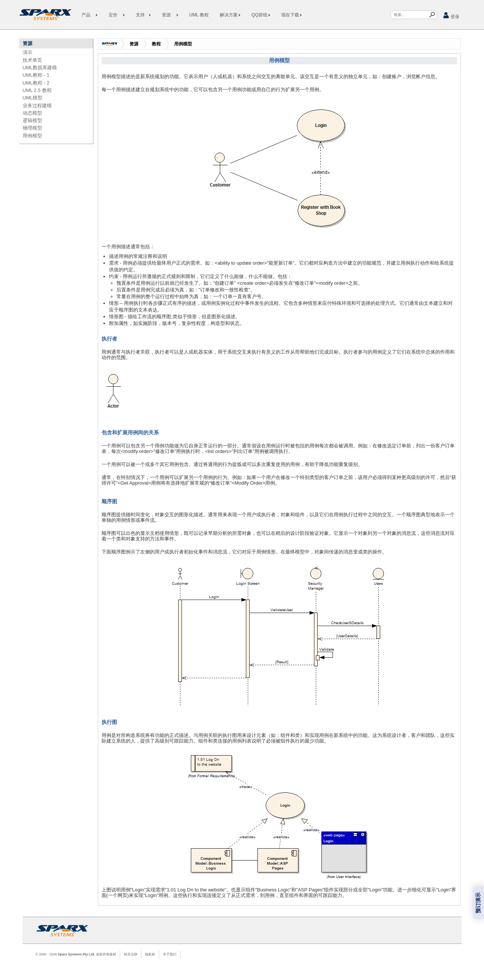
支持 (143, 15)
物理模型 (32, 128)
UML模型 (33, 98)
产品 (89, 15)
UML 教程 (199, 15)
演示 (28, 52)
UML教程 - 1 (36, 75)
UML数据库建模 (40, 68)
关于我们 (170, 954)
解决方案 (230, 15)
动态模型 (32, 113)
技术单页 (32, 60)
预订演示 (478, 903)
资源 (134, 44)
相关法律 (131, 954)
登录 (451, 15)
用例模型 (32, 136)
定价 (117, 15)
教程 (156, 44)
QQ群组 (261, 15)
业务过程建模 (37, 106)
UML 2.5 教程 (37, 90)
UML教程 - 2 (36, 83)
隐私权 (150, 954)
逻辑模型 (32, 120)
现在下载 (291, 15)
